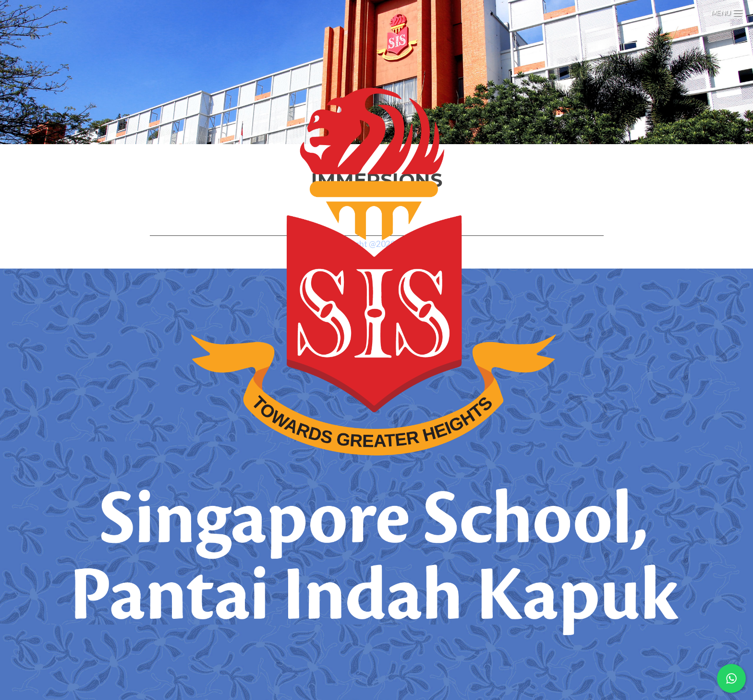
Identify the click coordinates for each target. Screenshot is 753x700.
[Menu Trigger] (727, 11)
